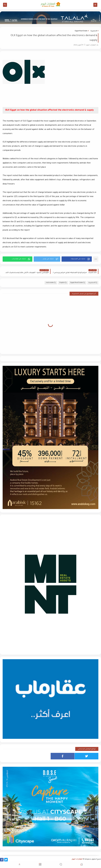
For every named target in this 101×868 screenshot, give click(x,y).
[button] (77, 259)
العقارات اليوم (77, 859)
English (63, 283)
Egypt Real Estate (81, 31)
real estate (51, 283)
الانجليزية (94, 31)
